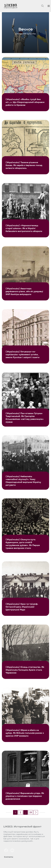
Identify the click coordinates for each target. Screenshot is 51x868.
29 (31, 812)
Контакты (9, 857)
